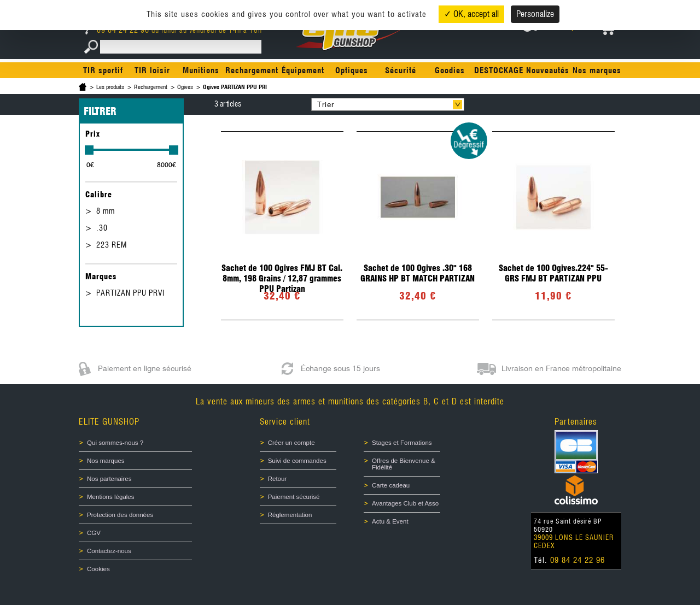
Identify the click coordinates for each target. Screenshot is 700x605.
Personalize (535, 14)
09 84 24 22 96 (118, 30)
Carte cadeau (391, 485)
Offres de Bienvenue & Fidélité (404, 464)
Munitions (201, 71)
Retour (278, 479)
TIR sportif (103, 71)
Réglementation (290, 515)
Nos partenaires (109, 479)
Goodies (450, 71)
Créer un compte (291, 443)
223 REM (112, 245)
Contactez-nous (109, 551)
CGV (94, 533)
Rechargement (252, 71)
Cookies (98, 569)
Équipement (303, 71)
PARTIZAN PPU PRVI (130, 293)
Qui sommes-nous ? (115, 443)
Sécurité (401, 71)
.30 (102, 228)
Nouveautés (548, 71)
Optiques (352, 71)
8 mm (106, 211)
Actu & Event (390, 521)
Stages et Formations (402, 443)
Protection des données (120, 515)
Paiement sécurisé (294, 497)
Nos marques (597, 71)
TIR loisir (152, 71)
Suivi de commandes (297, 461)
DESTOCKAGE (499, 71)
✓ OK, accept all (471, 14)
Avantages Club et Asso (405, 503)
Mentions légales (111, 497)
